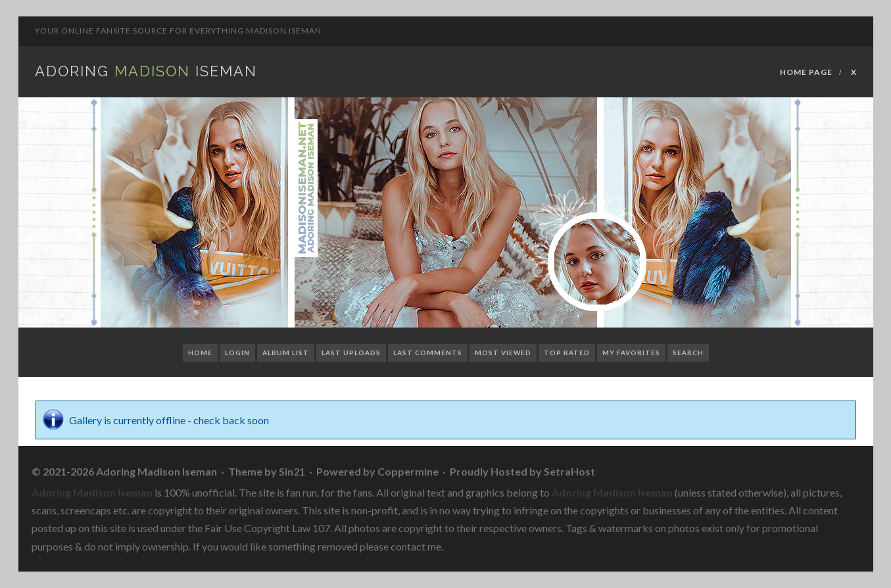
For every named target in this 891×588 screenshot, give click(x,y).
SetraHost (569, 471)
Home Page (806, 72)
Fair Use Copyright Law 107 (267, 528)
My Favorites (631, 353)
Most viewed (503, 353)
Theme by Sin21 (267, 471)
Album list (286, 353)
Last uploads (351, 353)
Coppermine (408, 471)
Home (200, 353)
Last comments (428, 353)
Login (237, 353)
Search (688, 353)
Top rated (567, 353)
